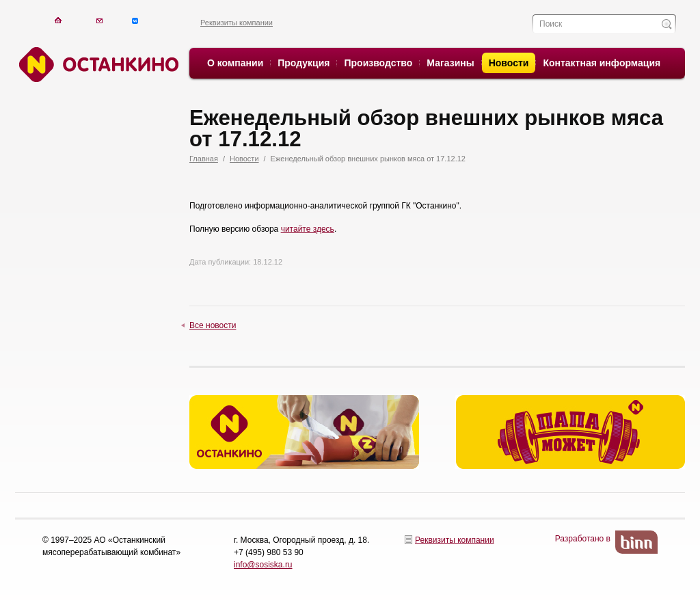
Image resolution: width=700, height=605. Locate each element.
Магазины (450, 63)
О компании (235, 63)
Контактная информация (602, 63)
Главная (204, 159)
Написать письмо (99, 21)
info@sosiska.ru (263, 565)
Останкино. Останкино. (97, 65)
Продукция (304, 63)
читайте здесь (308, 229)
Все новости (213, 325)
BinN (636, 542)
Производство (378, 63)
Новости (509, 63)
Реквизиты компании (237, 23)
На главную (58, 21)
